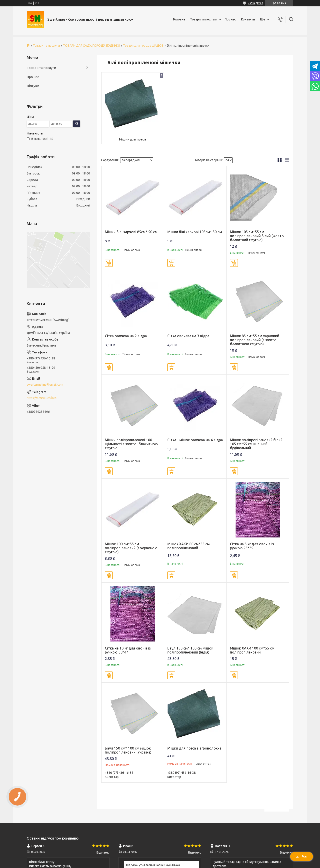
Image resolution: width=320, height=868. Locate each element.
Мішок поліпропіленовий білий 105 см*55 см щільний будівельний (256, 444)
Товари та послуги (204, 19)
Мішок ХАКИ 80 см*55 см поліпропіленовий (189, 546)
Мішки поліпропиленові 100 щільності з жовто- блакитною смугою (131, 444)
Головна (179, 19)
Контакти (248, 19)
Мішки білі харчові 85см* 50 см (131, 232)
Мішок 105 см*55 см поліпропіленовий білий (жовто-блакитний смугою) (258, 236)
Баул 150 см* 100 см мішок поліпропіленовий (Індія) (190, 650)
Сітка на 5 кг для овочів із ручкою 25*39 (252, 546)
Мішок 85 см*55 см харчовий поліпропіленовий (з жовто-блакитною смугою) (255, 340)
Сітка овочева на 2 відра (126, 336)
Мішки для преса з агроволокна (194, 748)
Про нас (230, 19)
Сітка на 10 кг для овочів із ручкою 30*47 (128, 650)
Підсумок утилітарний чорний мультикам (153, 865)
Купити (109, 263)
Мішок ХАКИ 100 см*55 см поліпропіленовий (252, 650)
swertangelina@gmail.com (45, 385)
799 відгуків (255, 3)
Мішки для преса (133, 139)
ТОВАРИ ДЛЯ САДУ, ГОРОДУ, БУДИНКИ (92, 46)
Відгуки (33, 86)
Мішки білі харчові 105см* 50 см (195, 232)
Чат (302, 856)
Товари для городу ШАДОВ (143, 46)
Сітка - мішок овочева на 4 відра (195, 440)
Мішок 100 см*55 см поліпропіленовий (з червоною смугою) (131, 548)
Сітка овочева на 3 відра (188, 336)
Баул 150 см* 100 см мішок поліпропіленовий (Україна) (128, 750)
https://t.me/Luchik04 (42, 398)
